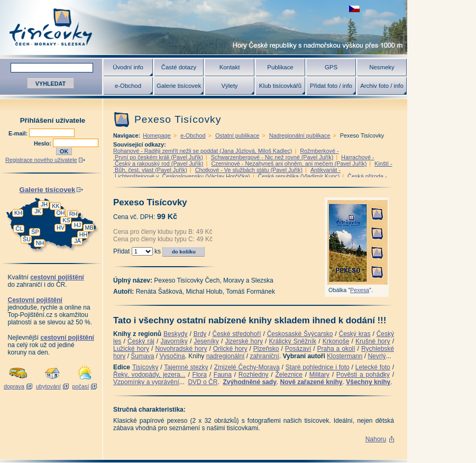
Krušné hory (373, 341)
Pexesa (360, 290)
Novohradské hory (181, 349)
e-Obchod (128, 86)
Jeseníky (206, 341)
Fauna (223, 375)
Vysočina (172, 356)
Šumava (142, 356)
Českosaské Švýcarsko (300, 334)
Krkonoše (336, 341)
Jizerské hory (244, 341)
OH (60, 213)
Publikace (280, 67)
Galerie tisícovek (179, 86)
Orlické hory (230, 349)
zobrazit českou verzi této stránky (354, 9)
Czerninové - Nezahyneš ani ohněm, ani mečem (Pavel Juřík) (289, 164)
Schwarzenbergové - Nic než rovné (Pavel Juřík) (272, 157)
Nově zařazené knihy (311, 382)
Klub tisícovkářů (280, 86)
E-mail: (19, 133)
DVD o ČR (203, 382)
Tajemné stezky (186, 367)
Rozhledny (254, 375)
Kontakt (230, 67)
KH (18, 213)
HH (84, 234)
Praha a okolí (336, 349)
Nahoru (376, 439)
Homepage (157, 135)
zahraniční (264, 356)
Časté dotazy (179, 67)
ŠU (27, 239)
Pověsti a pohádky (363, 375)
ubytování (48, 386)
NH (40, 243)
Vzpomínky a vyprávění (146, 382)
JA (77, 241)
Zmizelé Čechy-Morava (247, 367)
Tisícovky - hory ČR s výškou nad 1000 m (204, 27)
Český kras (355, 334)
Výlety (229, 86)
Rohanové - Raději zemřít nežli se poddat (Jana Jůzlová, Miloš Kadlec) (203, 151)
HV (61, 228)
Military (319, 375)
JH (44, 204)
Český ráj (141, 341)
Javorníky (174, 341)
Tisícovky (145, 367)
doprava (14, 386)
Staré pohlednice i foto (318, 367)
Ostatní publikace (237, 135)
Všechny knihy (368, 382)
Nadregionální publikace (300, 135)
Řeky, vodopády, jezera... (149, 375)
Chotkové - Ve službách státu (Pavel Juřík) (249, 170)
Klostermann (345, 356)
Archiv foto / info (382, 86)
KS (66, 220)
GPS (331, 67)
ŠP (35, 232)
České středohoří (237, 334)
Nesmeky (382, 67)
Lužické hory (131, 349)
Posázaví (298, 349)
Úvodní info (128, 67)
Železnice (289, 375)
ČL (20, 229)
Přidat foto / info (331, 86)
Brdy (200, 334)
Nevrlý (377, 356)
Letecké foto (373, 367)
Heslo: (43, 143)
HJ (77, 225)
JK (38, 211)
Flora (200, 375)
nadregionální (226, 356)
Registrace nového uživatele (41, 160)
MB (89, 228)
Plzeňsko (266, 349)
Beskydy (175, 334)
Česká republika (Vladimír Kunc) (299, 176)
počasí (81, 386)
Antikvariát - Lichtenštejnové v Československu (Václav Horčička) (227, 173)
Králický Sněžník (293, 341)
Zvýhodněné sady (249, 382)
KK (56, 206)
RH (74, 214)
